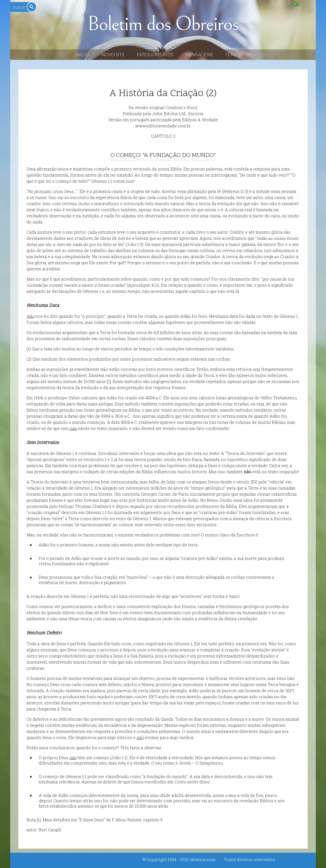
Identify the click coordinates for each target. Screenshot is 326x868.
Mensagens (199, 55)
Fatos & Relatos (155, 55)
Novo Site (113, 55)
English (307, 4)
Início (82, 55)
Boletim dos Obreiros (163, 24)
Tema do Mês (240, 55)
